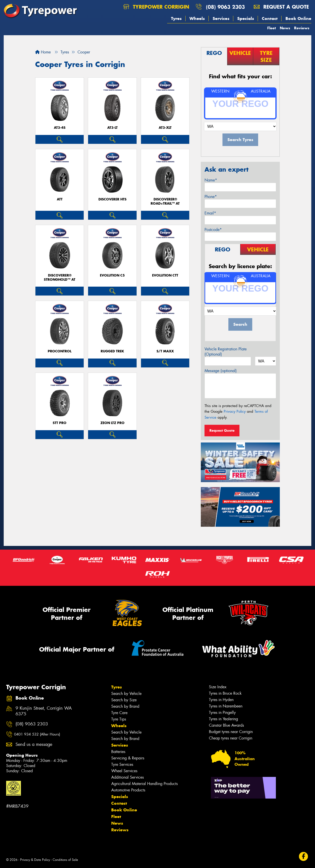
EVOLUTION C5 (112, 275)
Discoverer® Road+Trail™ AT (165, 201)
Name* (211, 180)
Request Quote (222, 430)
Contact (270, 18)
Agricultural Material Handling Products (144, 784)
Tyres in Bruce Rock (225, 693)
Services (221, 18)
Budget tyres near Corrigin (231, 732)
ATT (60, 199)
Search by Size (124, 700)
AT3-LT (112, 128)
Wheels (197, 18)
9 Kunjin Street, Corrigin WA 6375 (44, 711)
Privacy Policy (235, 411)
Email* (210, 213)
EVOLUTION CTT (165, 275)
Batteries (118, 752)
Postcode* (213, 230)
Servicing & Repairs (128, 758)
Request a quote (281, 7)
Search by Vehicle (126, 694)
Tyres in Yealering (223, 719)
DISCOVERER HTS (112, 199)
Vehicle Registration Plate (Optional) (226, 352)
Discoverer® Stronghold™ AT (60, 278)
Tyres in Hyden (221, 700)
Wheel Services (124, 771)
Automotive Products (128, 790)
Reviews (302, 28)
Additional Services (127, 777)
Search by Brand (125, 706)
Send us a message (34, 745)
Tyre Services (122, 764)
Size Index (218, 687)
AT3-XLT (165, 128)
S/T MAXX (165, 351)
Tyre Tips (119, 719)
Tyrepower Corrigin (156, 7)
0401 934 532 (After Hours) (37, 734)
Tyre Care (119, 713)
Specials (246, 18)
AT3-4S (60, 128)
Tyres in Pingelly (222, 712)
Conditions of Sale (65, 860)
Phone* (211, 197)
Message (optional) (221, 371)
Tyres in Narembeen (226, 706)
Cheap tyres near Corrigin (231, 738)
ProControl (60, 351)
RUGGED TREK (112, 351)
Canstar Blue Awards (226, 725)
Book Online (298, 18)
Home (43, 52)
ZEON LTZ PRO (112, 423)
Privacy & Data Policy (35, 860)
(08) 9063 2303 (225, 7)
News (285, 28)
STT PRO (60, 423)
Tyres (176, 18)
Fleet (272, 28)
